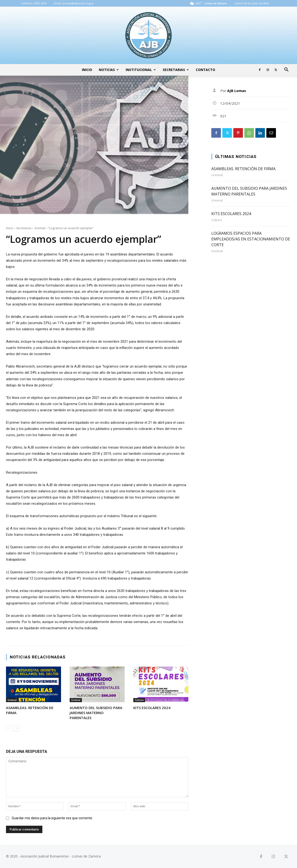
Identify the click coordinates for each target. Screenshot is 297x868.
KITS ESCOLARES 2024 (152, 708)
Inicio (87, 70)
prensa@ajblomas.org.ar (78, 3)
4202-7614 (40, 3)
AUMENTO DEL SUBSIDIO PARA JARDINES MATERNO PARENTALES (96, 713)
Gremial (40, 228)
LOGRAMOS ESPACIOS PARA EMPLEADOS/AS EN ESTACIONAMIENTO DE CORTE (251, 239)
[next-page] (17, 728)
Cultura (139, 700)
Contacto (205, 70)
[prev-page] (9, 728)
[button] (286, 70)
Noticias (109, 70)
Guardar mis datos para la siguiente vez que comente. (52, 818)
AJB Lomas (237, 91)
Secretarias (176, 70)
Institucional (141, 70)
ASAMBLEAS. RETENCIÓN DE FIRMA (243, 169)
